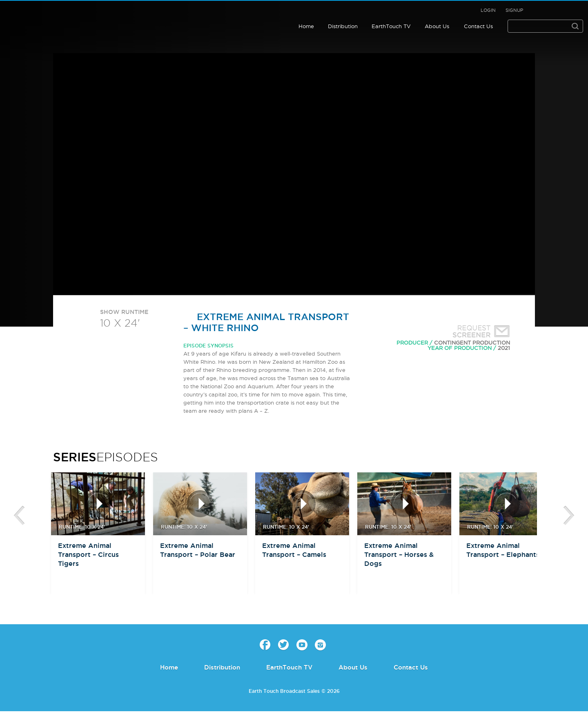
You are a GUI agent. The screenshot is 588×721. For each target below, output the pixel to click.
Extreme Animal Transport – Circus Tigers (88, 554)
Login (488, 10)
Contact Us (478, 26)
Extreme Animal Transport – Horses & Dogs (399, 554)
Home (306, 26)
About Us (437, 26)
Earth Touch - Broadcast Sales (59, 18)
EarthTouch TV (391, 26)
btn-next (569, 516)
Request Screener (479, 332)
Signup (514, 10)
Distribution (343, 26)
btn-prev (19, 516)
